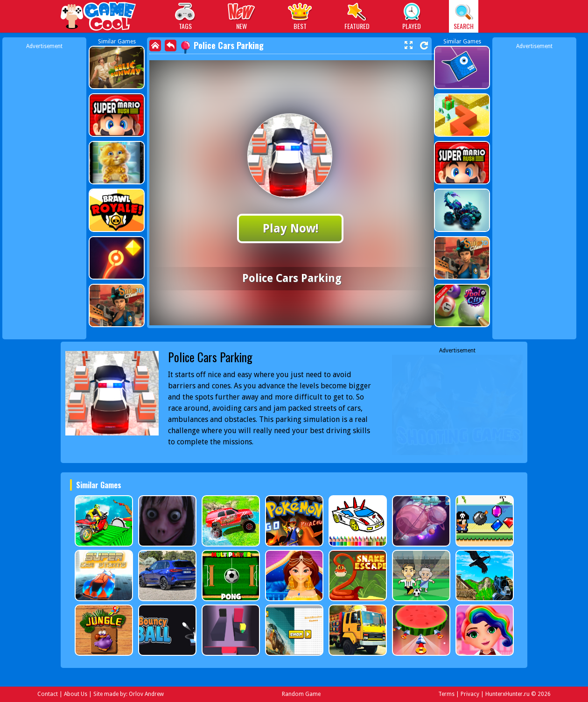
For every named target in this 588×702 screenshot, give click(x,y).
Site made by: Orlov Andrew (129, 694)
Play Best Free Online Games (99, 18)
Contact (48, 694)
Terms (446, 694)
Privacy (470, 694)
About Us (76, 694)
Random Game (301, 694)
